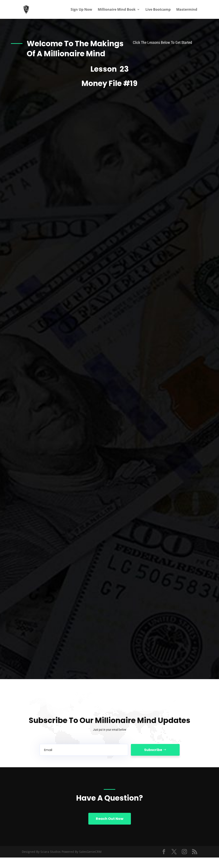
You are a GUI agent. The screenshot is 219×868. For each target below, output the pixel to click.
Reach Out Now (110, 819)
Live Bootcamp (158, 10)
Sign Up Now (81, 10)
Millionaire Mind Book (117, 10)
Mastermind (187, 10)
